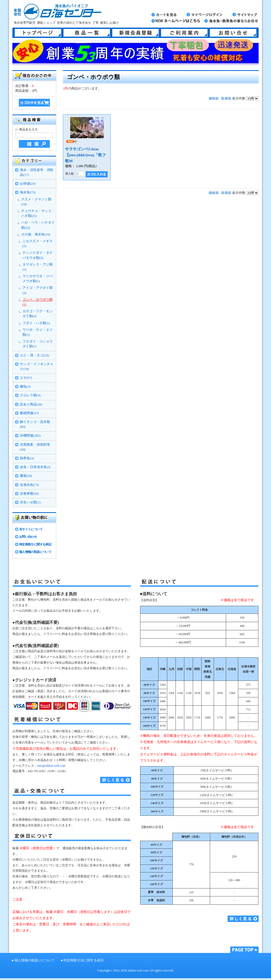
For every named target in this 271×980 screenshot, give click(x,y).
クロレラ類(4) (30, 395)
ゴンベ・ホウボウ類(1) (38, 302)
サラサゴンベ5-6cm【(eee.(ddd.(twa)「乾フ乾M (85, 155)
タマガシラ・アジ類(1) (38, 267)
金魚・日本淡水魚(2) (35, 467)
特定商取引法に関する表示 (84, 960)
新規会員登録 (135, 33)
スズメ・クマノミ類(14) (36, 202)
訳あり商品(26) (31, 404)
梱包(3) (25, 387)
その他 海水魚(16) (36, 234)
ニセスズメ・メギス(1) (38, 244)
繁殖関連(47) (29, 413)
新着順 (226, 99)
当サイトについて (31, 529)
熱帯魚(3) (27, 458)
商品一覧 (87, 33)
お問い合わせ (28, 537)
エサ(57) (26, 378)
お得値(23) (28, 184)
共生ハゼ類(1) (30, 502)
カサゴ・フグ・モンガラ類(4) (38, 314)
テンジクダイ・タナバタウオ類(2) (38, 255)
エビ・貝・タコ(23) (34, 355)
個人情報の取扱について (35, 552)
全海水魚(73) (29, 485)
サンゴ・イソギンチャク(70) (37, 367)
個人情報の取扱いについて (35, 960)
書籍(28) (26, 476)
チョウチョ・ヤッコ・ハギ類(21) (38, 213)
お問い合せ (233, 33)
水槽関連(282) (30, 436)
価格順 (214, 99)
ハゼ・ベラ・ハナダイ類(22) (38, 225)
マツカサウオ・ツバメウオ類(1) (38, 279)
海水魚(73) (28, 192)
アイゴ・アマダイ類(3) (38, 290)
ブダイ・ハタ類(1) (36, 323)
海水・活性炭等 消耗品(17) (37, 172)
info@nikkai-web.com (51, 766)
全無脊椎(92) (29, 494)
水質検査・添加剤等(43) (35, 447)
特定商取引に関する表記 (35, 544)
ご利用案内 (184, 33)
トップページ (38, 33)
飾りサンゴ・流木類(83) (35, 424)
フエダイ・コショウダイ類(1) (38, 344)
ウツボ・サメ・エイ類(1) (38, 332)
